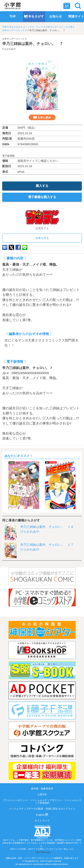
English (42, 815)
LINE (25, 247)
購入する (42, 186)
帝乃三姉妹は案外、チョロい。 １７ (47, 545)
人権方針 (42, 794)
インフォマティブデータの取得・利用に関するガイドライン (42, 809)
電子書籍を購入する (42, 197)
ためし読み (42, 117)
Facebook (18, 247)
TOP (4, 27)
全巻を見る (42, 238)
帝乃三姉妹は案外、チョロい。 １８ (47, 527)
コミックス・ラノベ (33, 27)
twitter (11, 247)
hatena (5, 247)
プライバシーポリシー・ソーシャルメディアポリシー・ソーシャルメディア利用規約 (42, 802)
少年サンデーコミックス (15, 30)
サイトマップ (42, 821)
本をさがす (15, 27)
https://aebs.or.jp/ (43, 852)
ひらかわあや (9, 49)
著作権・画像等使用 (42, 789)
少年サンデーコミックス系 (59, 27)
